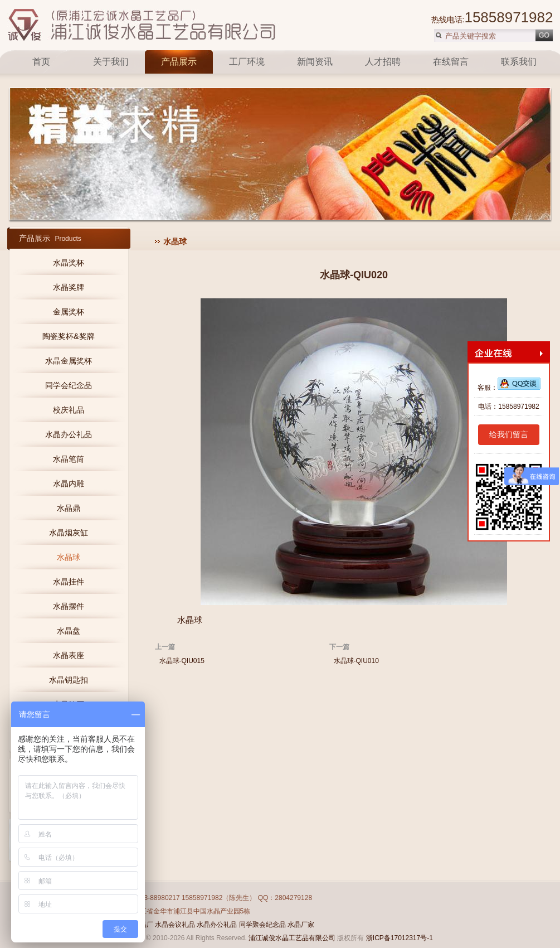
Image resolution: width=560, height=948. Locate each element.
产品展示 (179, 62)
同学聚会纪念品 (262, 925)
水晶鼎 (69, 508)
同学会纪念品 (69, 385)
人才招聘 (383, 62)
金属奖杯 (69, 312)
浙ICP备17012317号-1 (400, 938)
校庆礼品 (69, 410)
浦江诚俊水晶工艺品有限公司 (292, 938)
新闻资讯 (315, 62)
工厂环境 (247, 62)
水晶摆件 (69, 606)
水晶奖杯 (69, 263)
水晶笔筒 (69, 459)
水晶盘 (69, 631)
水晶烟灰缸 (69, 533)
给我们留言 (509, 434)
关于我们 (111, 62)
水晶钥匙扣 (69, 680)
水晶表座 (69, 655)
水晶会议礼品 (175, 925)
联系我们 (519, 62)
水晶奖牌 (69, 287)
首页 (42, 62)
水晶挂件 (69, 582)
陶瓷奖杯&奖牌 (68, 336)
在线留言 (451, 62)
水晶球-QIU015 (182, 661)
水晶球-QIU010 (356, 661)
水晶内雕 (69, 483)
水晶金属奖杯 (69, 361)
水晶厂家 (301, 925)
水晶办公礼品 (69, 434)
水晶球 (69, 557)
